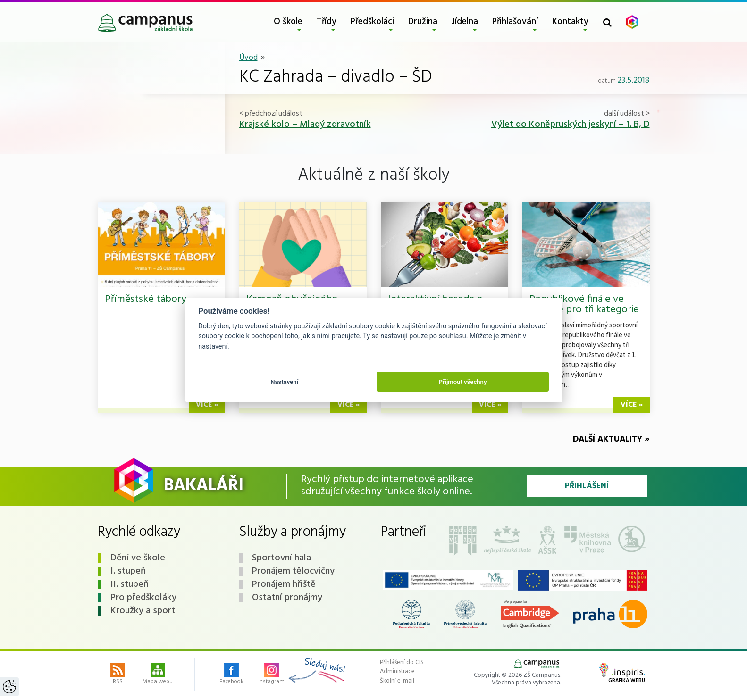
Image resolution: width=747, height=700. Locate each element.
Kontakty (570, 22)
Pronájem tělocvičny (293, 571)
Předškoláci (372, 22)
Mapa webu (158, 675)
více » (207, 405)
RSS (118, 675)
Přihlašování (515, 22)
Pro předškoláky (143, 598)
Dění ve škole (138, 558)
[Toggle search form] (607, 22)
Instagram (271, 675)
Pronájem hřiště (284, 584)
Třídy (327, 22)
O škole (288, 22)
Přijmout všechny (462, 382)
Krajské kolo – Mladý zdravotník (305, 125)
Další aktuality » (611, 439)
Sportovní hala (281, 558)
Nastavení (284, 382)
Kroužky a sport (143, 611)
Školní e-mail (397, 681)
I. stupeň (128, 571)
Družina (423, 22)
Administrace (397, 672)
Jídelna (465, 22)
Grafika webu (622, 674)
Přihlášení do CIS (402, 663)
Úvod (248, 58)
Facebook (231, 675)
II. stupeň (130, 584)
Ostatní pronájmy (287, 598)
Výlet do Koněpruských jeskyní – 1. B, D (571, 125)
